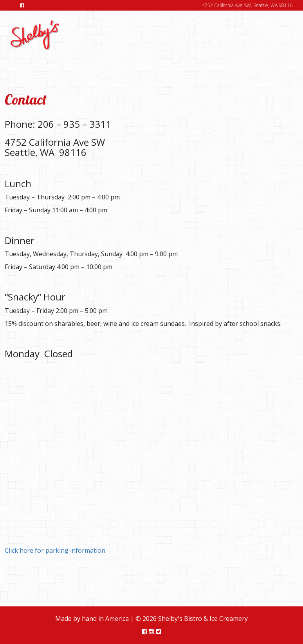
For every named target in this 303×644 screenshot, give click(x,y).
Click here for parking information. (56, 550)
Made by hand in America (92, 619)
